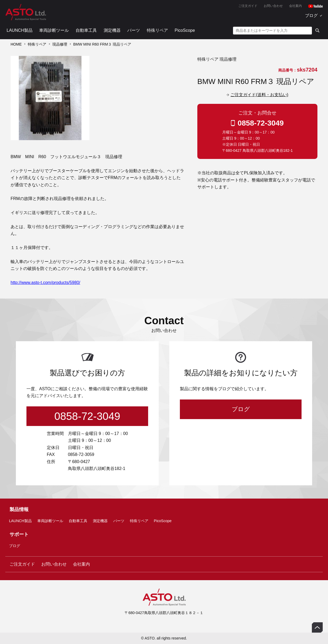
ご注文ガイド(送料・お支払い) (259, 95)
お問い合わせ (273, 6)
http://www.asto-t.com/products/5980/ (45, 283)
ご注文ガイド (248, 6)
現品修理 (60, 44)
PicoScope (185, 30)
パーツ (134, 30)
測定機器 (112, 30)
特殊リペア (157, 30)
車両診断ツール (54, 30)
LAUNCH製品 (20, 30)
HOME (16, 44)
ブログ (311, 15)
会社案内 (295, 6)
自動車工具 (86, 30)
